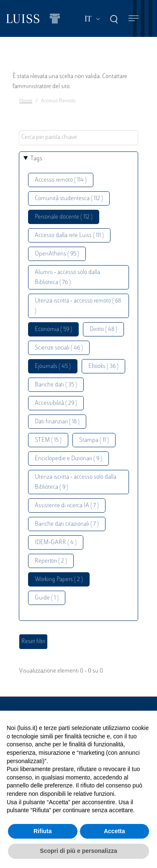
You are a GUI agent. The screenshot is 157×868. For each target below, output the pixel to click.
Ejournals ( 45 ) (53, 366)
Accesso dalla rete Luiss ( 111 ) (69, 236)
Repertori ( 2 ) (51, 561)
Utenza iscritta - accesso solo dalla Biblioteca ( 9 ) (76, 482)
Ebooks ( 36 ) (103, 366)
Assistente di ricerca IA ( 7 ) (67, 506)
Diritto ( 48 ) (103, 330)
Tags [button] (36, 159)
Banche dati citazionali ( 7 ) (67, 524)
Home (26, 101)
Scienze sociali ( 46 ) (59, 348)
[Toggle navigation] (134, 19)
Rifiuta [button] (43, 831)
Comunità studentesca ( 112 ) (69, 199)
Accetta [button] (115, 831)
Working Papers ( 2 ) (59, 580)
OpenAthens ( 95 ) (57, 254)
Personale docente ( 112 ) (64, 217)
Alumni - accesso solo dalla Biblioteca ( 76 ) (67, 278)
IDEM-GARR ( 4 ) (56, 543)
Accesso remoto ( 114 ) (61, 180)
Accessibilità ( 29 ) (56, 403)
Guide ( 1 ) (47, 598)
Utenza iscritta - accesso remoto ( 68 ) (78, 306)
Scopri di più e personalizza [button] (78, 851)
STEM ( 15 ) (48, 440)
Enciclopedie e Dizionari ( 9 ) (68, 459)
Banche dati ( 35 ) (56, 385)
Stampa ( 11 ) (94, 440)
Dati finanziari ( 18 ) (57, 422)
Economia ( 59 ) (53, 330)
